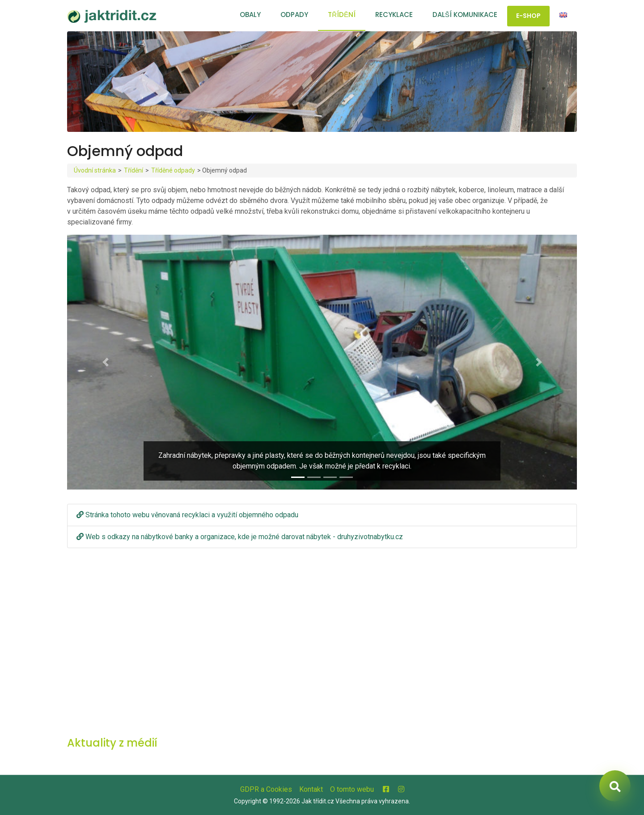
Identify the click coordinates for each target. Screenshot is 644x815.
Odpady (294, 15)
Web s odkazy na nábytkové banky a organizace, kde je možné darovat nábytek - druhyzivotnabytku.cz (240, 537)
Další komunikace (465, 15)
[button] (105, 362)
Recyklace (394, 15)
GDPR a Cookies (266, 789)
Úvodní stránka (95, 170)
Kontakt (311, 789)
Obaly (250, 15)
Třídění (342, 15)
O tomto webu (352, 789)
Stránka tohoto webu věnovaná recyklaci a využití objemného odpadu (187, 515)
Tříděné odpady (173, 170)
